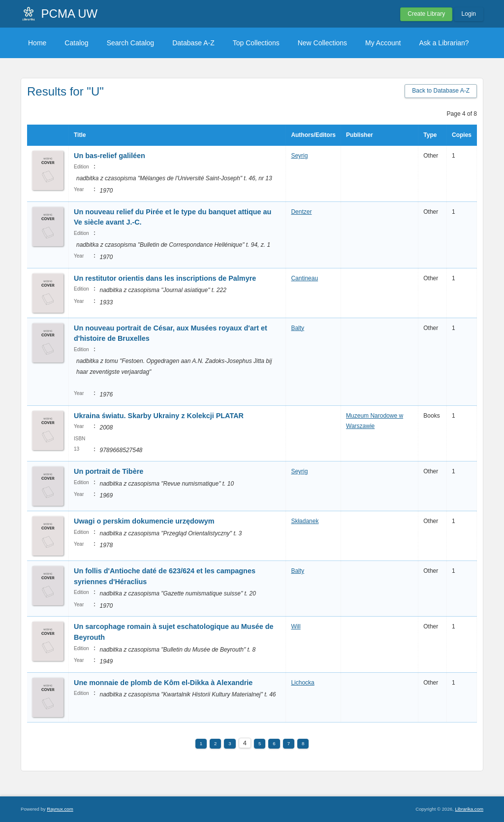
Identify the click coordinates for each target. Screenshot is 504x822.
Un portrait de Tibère (109, 471)
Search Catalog (131, 43)
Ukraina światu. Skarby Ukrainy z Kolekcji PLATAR (159, 416)
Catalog (76, 43)
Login (469, 14)
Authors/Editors (313, 135)
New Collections (322, 43)
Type (430, 135)
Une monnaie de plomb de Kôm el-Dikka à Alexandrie (163, 683)
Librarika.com (469, 809)
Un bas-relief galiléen (110, 156)
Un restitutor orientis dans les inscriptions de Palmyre (165, 278)
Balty (298, 328)
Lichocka (302, 683)
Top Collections (256, 43)
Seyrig (299, 156)
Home (37, 43)
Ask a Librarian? (444, 43)
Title (80, 135)
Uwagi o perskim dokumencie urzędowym (144, 521)
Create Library (426, 14)
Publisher (360, 135)
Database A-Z (193, 43)
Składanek (305, 521)
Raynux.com (60, 809)
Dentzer (301, 212)
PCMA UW (70, 14)
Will (296, 626)
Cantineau (304, 278)
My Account (383, 43)
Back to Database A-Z (441, 91)
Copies (462, 135)
